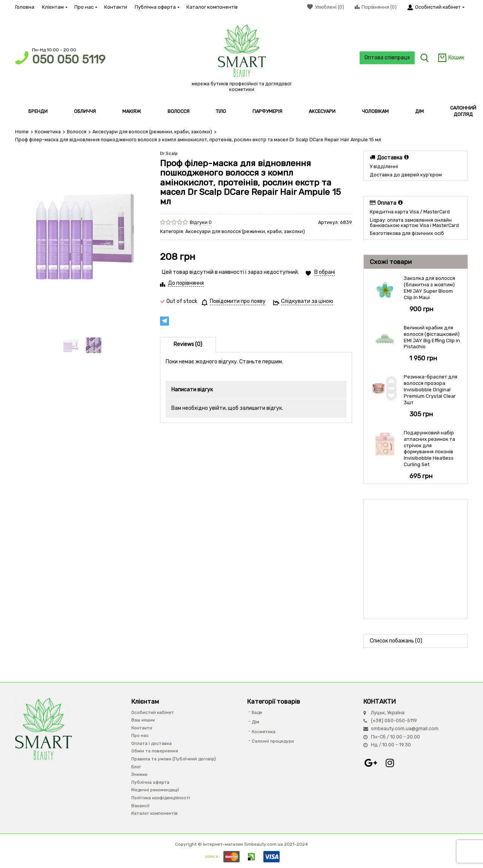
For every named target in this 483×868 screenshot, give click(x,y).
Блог (136, 767)
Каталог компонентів (212, 7)
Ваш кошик (143, 720)
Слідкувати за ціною (307, 301)
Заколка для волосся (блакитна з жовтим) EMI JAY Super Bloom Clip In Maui (429, 288)
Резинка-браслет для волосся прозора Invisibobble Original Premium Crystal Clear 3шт (431, 390)
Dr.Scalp (169, 153)
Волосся (77, 132)
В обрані (325, 272)
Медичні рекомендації (155, 790)
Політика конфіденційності (161, 798)
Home (22, 132)
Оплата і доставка (152, 743)
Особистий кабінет (153, 712)
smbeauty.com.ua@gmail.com (405, 728)
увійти (217, 408)
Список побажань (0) (396, 641)
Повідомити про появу (238, 301)
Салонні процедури (273, 741)
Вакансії (140, 806)
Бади (257, 712)
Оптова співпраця (387, 58)
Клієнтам (54, 7)
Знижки (139, 774)
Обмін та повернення (155, 751)
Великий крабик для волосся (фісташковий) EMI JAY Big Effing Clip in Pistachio (432, 337)
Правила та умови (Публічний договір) (174, 759)
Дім (255, 722)
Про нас (85, 7)
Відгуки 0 (201, 222)
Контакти (116, 7)
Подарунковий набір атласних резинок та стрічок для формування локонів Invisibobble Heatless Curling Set (429, 449)
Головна (25, 7)
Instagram (390, 763)
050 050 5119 (69, 59)
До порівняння (186, 283)
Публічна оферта (157, 7)
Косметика (48, 132)
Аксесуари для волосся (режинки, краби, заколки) (152, 132)
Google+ (371, 763)
